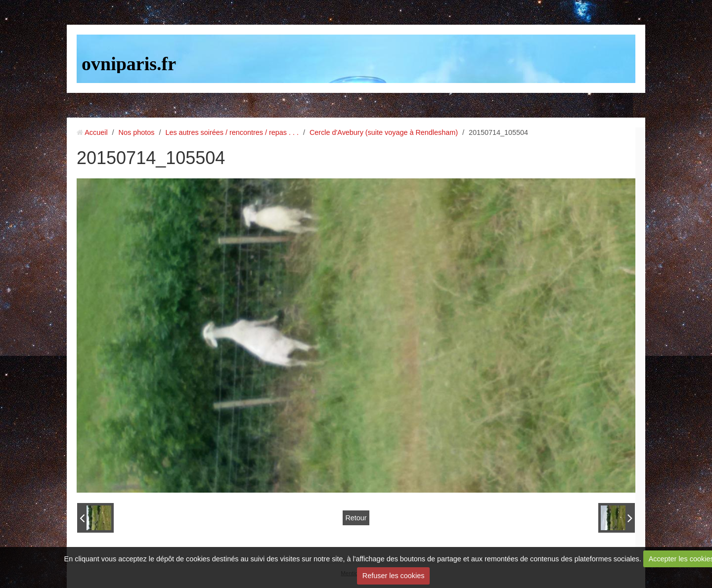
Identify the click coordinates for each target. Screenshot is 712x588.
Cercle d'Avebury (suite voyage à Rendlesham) (384, 132)
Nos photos (137, 132)
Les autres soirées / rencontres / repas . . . (232, 132)
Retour (356, 518)
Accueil (96, 132)
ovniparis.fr (129, 64)
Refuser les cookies (394, 576)
